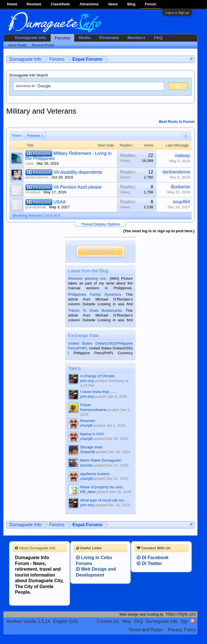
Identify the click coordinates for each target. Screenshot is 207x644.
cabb (29, 163)
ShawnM (87, 452)
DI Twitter (149, 563)
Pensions (35, 135)
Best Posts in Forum (177, 122)
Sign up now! (100, 251)
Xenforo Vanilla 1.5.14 (28, 621)
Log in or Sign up (177, 13)
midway (182, 156)
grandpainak (36, 207)
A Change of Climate (97, 376)
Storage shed (91, 447)
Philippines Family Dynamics (94, 294)
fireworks (88, 421)
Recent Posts (43, 45)
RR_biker (88, 492)
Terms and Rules (145, 630)
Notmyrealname (93, 410)
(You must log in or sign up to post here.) (159, 231)
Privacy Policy (182, 630)
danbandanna (37, 177)
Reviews (34, 4)
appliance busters (95, 474)
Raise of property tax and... (103, 487)
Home (12, 4)
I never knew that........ (99, 392)
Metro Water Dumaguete (101, 460)
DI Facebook (153, 558)
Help (126, 621)
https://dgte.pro (181, 614)
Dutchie (86, 465)
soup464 (181, 202)
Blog (131, 4)
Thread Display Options (100, 224)
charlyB (86, 425)
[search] (88, 86)
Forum (150, 4)
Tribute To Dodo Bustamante (95, 310)
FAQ (158, 38)
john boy (87, 381)
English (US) (66, 621)
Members (136, 38)
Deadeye (33, 192)
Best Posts (17, 45)
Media (85, 38)
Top (184, 621)
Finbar (85, 405)
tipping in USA (92, 434)
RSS (193, 621)
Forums (62, 38)
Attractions (89, 4)
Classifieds (60, 4)
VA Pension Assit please (77, 187)
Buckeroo (181, 187)
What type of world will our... (103, 500)
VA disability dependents (78, 172)
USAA (60, 202)
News (113, 4)
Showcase (109, 38)
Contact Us (108, 621)
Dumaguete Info (31, 38)
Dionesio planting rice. (87, 278)
